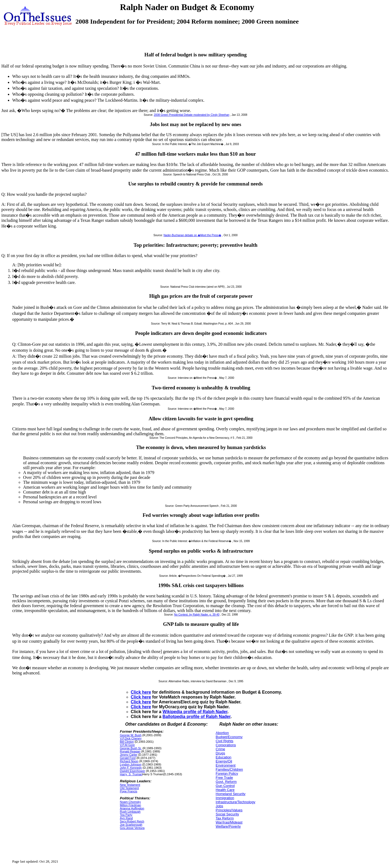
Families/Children (229, 769)
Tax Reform (225, 818)
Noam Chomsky (130, 802)
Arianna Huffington (132, 808)
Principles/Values (229, 810)
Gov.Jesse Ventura (132, 828)
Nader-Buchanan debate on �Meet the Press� (192, 235)
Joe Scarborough (131, 825)
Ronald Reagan (130, 751)
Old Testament (130, 788)
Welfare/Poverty (228, 826)
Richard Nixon (129, 761)
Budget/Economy (229, 737)
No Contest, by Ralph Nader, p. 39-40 (197, 615)
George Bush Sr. (131, 748)
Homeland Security (231, 794)
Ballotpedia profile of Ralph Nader (197, 717)
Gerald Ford (128, 758)
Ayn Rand (126, 818)
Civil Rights (224, 741)
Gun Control (225, 786)
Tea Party (126, 815)
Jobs (219, 806)
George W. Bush (131, 735)
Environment (226, 765)
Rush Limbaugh (130, 812)
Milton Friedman (131, 805)
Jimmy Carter (129, 755)
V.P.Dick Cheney (131, 738)
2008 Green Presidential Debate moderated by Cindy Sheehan (192, 115)
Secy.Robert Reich (132, 821)
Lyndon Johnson (131, 764)
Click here (141, 692)
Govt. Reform (226, 782)
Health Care (225, 790)
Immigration (225, 798)
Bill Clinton (127, 742)
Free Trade (224, 778)
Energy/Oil (224, 761)
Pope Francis (129, 791)
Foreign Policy (227, 773)
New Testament (130, 785)
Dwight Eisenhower (133, 771)
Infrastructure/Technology (235, 802)
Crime (220, 749)
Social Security (227, 814)
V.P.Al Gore (127, 745)
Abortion (222, 733)
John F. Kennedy (131, 768)
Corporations (226, 745)
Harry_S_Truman (131, 774)
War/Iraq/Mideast (229, 822)
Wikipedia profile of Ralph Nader (195, 712)
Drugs (220, 753)
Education (223, 757)
